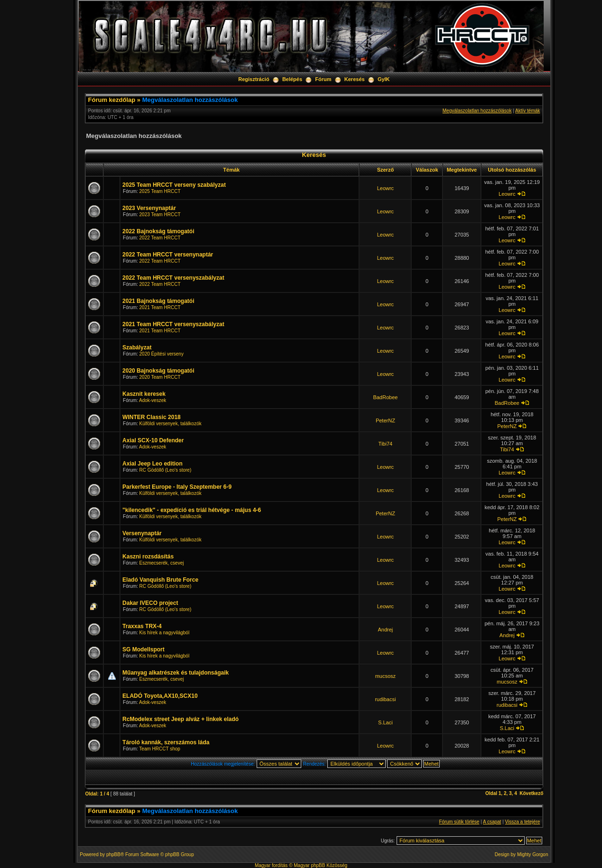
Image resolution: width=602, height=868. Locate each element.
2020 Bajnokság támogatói (158, 371)
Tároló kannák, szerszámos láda (166, 742)
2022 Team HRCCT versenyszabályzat (173, 278)
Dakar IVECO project (150, 603)
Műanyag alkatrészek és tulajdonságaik (176, 673)
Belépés (292, 79)
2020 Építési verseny (162, 354)
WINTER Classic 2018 (152, 417)
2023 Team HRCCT (160, 215)
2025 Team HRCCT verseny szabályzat (174, 185)
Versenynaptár (142, 533)
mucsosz (385, 676)
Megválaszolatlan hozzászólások (190, 100)
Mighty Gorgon (533, 854)
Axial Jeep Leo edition (153, 464)
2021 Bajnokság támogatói (158, 301)
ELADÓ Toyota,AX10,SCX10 (160, 696)
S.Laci (385, 722)
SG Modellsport (144, 649)
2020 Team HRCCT (160, 377)
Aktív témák (528, 111)
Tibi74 (386, 444)
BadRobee (385, 397)
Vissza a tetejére (523, 822)
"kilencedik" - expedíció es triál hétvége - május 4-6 (192, 510)
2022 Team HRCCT (160, 238)
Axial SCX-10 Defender (153, 440)
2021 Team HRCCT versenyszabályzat (173, 324)
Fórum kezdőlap (112, 100)
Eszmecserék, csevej (162, 563)
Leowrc (385, 188)
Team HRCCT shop (160, 749)
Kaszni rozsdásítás (148, 557)
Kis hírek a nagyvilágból (165, 633)
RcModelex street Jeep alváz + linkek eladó (181, 719)
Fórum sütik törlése (459, 822)
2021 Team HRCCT (160, 307)
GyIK (384, 79)
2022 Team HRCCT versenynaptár (168, 255)
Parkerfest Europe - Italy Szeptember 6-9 (177, 487)
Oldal (491, 793)
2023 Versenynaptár (149, 208)
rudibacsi (385, 699)
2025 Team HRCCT (160, 191)
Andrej (385, 630)
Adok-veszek (153, 400)
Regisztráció (254, 79)
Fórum (323, 79)
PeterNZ (385, 420)
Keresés (355, 79)
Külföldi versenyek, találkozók (171, 424)
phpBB (113, 854)
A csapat (492, 822)
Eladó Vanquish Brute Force (160, 580)
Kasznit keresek (144, 394)
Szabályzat (137, 347)
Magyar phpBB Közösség (320, 865)
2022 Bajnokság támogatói (158, 231)
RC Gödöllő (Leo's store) (166, 470)
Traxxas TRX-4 (142, 626)
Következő (531, 793)
